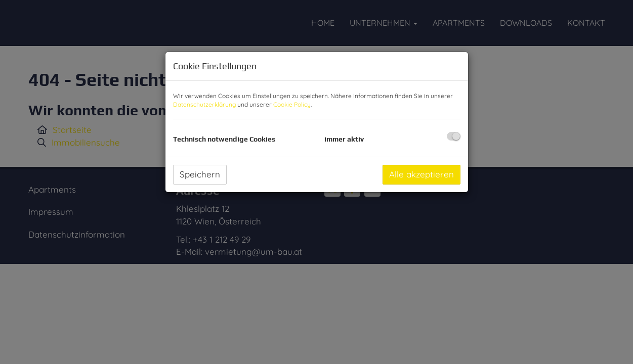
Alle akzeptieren (421, 174)
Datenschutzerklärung (204, 104)
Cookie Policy (292, 104)
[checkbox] (454, 136)
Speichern (200, 174)
